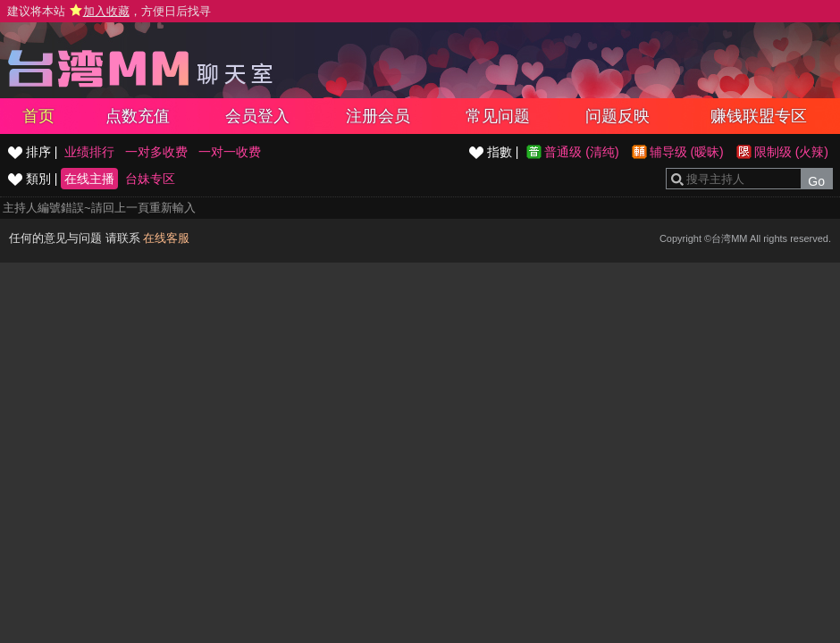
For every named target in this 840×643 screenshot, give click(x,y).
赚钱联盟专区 (759, 116)
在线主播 (89, 179)
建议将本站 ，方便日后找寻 (109, 11)
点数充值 (138, 116)
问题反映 (617, 116)
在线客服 (166, 238)
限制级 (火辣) (791, 152)
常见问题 (498, 116)
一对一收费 (230, 152)
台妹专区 (150, 179)
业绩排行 (89, 152)
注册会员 (378, 116)
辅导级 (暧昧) (687, 152)
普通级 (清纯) (581, 152)
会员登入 (257, 116)
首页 (38, 116)
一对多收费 (156, 152)
